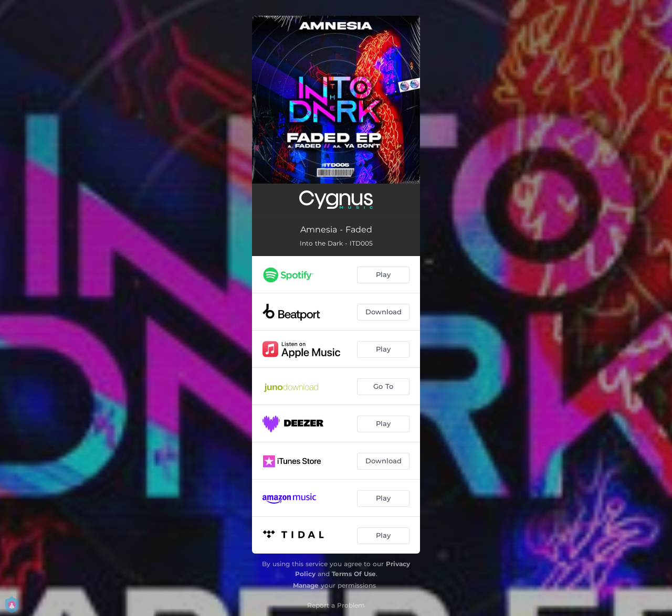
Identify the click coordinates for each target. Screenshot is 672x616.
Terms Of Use (354, 574)
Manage (306, 585)
